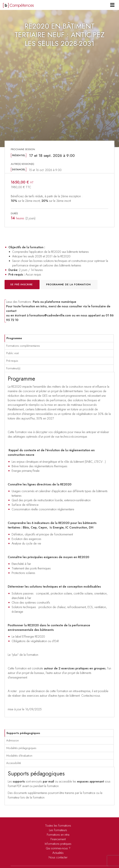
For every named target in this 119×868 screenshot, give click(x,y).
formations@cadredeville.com (50, 315)
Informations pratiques (58, 844)
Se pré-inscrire (22, 284)
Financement (58, 839)
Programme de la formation (68, 284)
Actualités (58, 853)
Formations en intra (58, 835)
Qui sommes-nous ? (58, 848)
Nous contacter (58, 857)
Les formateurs (58, 830)
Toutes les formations (58, 826)
